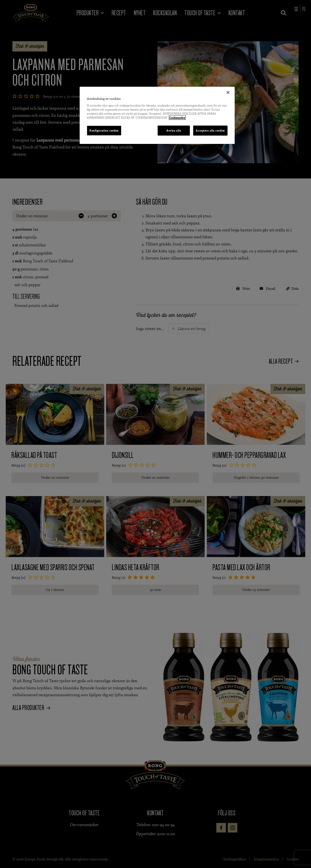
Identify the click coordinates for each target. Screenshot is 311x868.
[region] (157, 115)
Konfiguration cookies (104, 130)
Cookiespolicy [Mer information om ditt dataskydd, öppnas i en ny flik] (177, 118)
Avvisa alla (174, 130)
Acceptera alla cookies (210, 130)
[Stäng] (228, 92)
